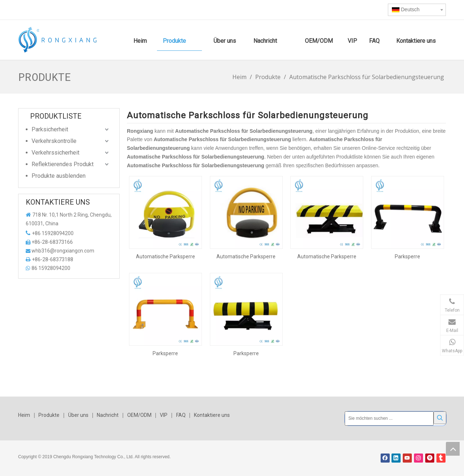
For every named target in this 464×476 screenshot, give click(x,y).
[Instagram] (419, 457)
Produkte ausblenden (59, 176)
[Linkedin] (396, 457)
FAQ (181, 415)
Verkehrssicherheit (55, 153)
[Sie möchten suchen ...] (389, 418)
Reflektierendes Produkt (63, 164)
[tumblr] (441, 457)
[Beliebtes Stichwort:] (440, 418)
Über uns (78, 415)
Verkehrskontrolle (54, 141)
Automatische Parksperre (165, 257)
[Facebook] (385, 457)
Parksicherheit (50, 129)
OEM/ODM (139, 415)
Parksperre (407, 257)
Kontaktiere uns (212, 415)
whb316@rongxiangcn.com (63, 251)
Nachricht (108, 415)
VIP (164, 415)
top (453, 449)
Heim (24, 415)
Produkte (49, 415)
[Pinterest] (430, 457)
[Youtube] (407, 457)
